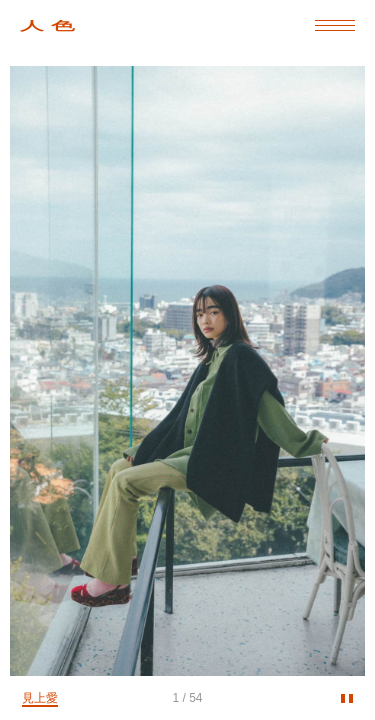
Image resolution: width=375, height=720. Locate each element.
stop (347, 701)
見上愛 (40, 698)
